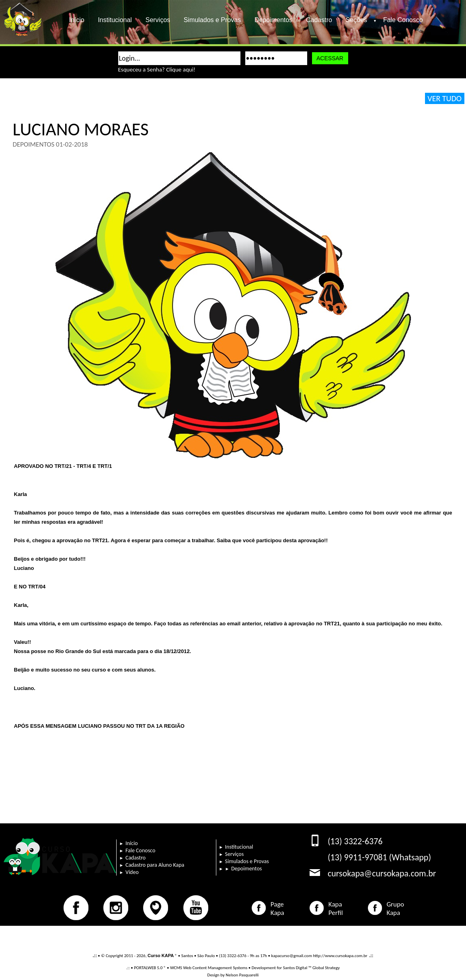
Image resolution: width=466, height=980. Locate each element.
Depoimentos (273, 20)
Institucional (115, 20)
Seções (359, 20)
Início (77, 20)
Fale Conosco (403, 20)
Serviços (158, 20)
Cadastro (319, 20)
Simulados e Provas (212, 20)
